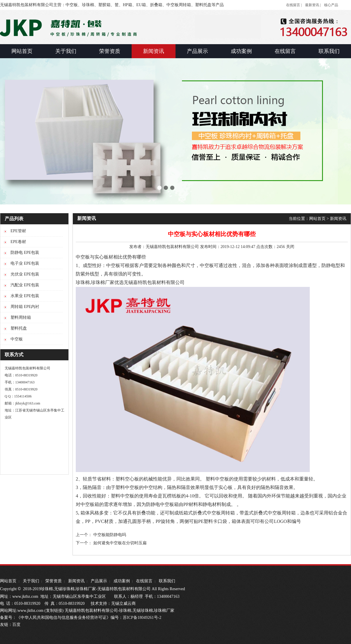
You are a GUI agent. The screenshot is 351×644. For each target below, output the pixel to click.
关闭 (290, 247)
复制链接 (54, 611)
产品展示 (99, 581)
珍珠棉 (83, 282)
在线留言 (144, 581)
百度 (16, 625)
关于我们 (31, 581)
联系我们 (167, 581)
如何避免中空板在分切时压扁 (120, 543)
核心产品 (331, 5)
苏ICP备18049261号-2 (142, 618)
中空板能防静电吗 (110, 535)
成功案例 (122, 581)
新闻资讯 (338, 219)
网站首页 (317, 219)
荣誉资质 (54, 581)
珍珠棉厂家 (103, 282)
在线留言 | (294, 5)
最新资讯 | (313, 5)
